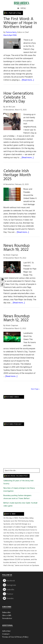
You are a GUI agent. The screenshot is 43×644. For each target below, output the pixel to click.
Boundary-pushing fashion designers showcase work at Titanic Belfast (17, 497)
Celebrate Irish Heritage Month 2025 (17, 175)
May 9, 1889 (10, 514)
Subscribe (6, 612)
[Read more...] (28, 80)
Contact (6, 634)
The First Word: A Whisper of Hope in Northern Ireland (20, 23)
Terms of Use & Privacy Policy (15, 637)
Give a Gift (7, 615)
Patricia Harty (11, 32)
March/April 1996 (10, 35)
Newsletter (7, 618)
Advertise (6, 631)
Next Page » (35, 389)
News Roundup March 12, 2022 (17, 318)
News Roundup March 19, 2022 (17, 248)
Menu (23, 8)
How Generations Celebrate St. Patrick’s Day (18, 98)
